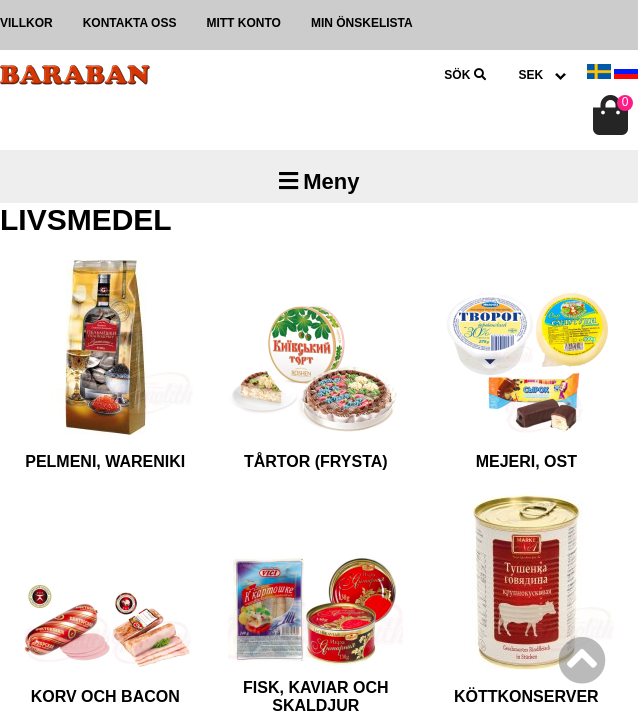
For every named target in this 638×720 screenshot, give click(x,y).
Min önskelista (362, 23)
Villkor (26, 23)
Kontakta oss (130, 23)
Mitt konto (243, 23)
